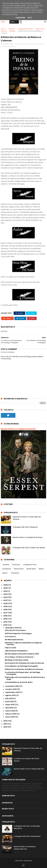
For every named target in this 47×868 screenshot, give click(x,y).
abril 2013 (9, 708)
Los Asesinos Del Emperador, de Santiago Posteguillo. (22, 673)
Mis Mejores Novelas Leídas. (17, 660)
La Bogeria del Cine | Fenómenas (27, 836)
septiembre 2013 (13, 692)
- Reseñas (11, 29)
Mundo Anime (19, 569)
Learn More (20, 18)
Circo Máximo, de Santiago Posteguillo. (22, 666)
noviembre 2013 (12, 686)
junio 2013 (10, 702)
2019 (5, 607)
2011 (5, 724)
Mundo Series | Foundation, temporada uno (25, 848)
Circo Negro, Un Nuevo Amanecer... (20, 657)
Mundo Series (31, 569)
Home (3, 22)
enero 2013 (10, 717)
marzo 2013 (10, 711)
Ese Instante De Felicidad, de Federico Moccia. (25, 663)
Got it (30, 18)
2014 (5, 622)
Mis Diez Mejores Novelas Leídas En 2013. (22, 654)
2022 (6, 597)
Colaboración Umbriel (25, 29)
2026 (6, 585)
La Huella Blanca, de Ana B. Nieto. (19, 682)
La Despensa (7, 569)
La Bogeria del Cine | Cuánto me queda (29, 548)
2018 (5, 610)
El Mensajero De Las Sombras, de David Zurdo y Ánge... (25, 678)
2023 (6, 594)
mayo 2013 (10, 705)
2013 (5, 625)
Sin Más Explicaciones (14, 640)
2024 (6, 591)
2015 (5, 619)
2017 (5, 613)
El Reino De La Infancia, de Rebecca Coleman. (24, 669)
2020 (6, 603)
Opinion (5, 573)
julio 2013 (9, 698)
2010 (5, 727)
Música (41, 569)
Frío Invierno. (11, 637)
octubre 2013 (11, 689)
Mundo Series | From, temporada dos (29, 769)
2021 (5, 600)
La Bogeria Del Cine (30, 565)
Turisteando (15, 573)
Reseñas (13, 31)
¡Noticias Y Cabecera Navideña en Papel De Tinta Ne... (23, 644)
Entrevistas (16, 565)
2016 (5, 616)
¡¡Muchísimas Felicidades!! (16, 651)
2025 (6, 588)
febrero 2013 (11, 714)
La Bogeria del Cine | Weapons (25, 527)
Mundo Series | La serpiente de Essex (18, 429)
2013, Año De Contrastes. (15, 630)
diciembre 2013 (12, 628)
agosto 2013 (11, 695)
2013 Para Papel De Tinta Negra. (18, 633)
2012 (5, 721)
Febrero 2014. (11, 648)
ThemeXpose (28, 861)
